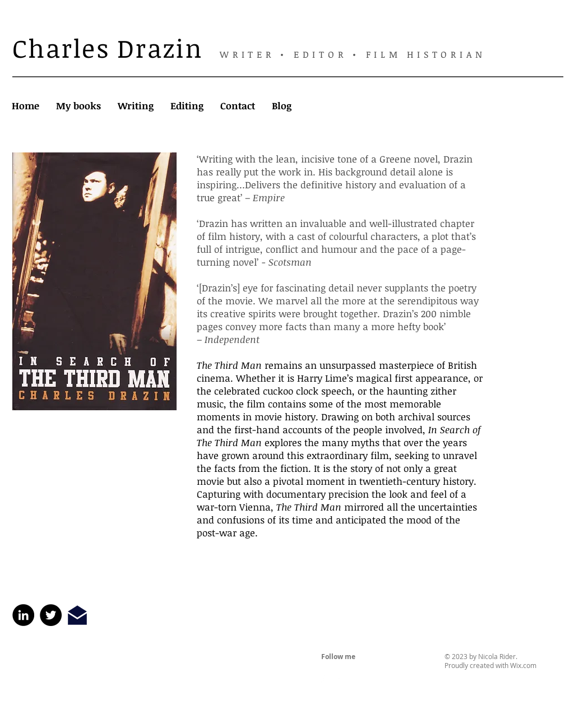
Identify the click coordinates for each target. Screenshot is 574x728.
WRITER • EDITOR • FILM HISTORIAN (353, 54)
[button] (78, 106)
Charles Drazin (108, 48)
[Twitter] (51, 615)
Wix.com (523, 665)
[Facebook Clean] (324, 679)
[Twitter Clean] (340, 679)
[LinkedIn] (23, 615)
